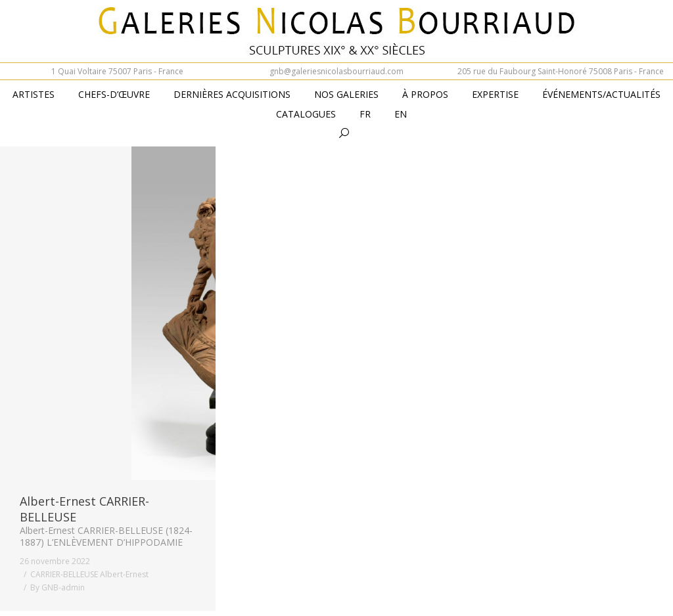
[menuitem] (365, 115)
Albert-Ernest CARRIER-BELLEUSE (84, 509)
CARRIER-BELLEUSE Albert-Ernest (89, 574)
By (58, 587)
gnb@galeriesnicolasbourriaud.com (336, 71)
